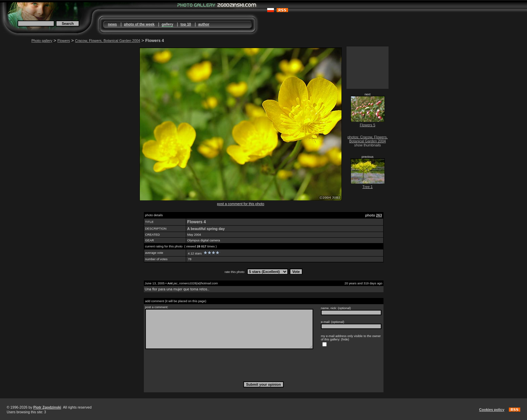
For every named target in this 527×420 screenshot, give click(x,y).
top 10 (186, 24)
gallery (167, 24)
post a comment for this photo (241, 204)
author (204, 24)
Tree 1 (367, 187)
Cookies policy (492, 410)
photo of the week (139, 24)
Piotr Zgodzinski (47, 407)
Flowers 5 (367, 125)
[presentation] (263, 365)
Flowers (64, 41)
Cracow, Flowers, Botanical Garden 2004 (108, 41)
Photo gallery (42, 41)
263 (379, 215)
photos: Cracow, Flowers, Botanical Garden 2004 (368, 139)
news (112, 24)
